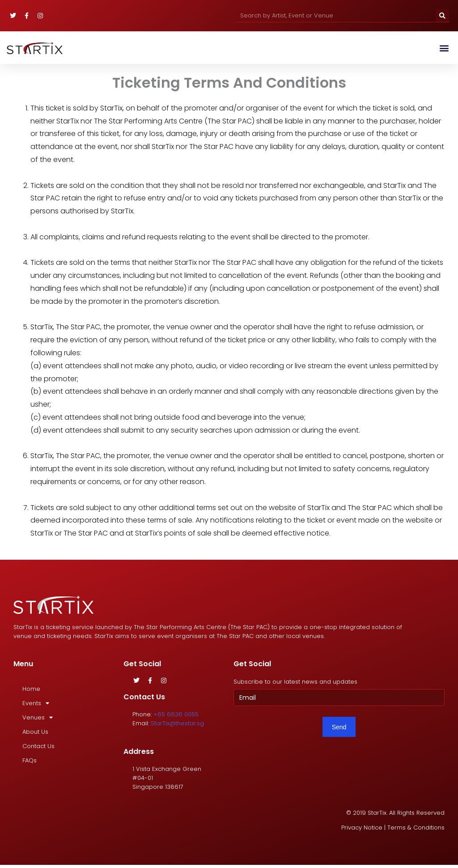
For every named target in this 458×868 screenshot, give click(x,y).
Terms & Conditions (416, 828)
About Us (35, 732)
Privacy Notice (362, 828)
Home (31, 689)
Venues (38, 718)
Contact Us (38, 746)
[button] (444, 48)
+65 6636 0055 (176, 714)
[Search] (442, 15)
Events (36, 703)
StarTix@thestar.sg (177, 723)
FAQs (30, 760)
